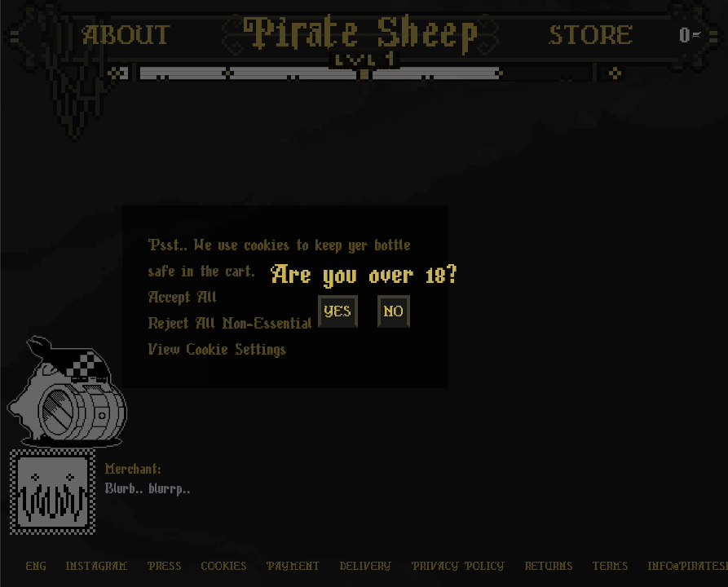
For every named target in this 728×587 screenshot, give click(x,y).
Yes (338, 311)
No (394, 311)
